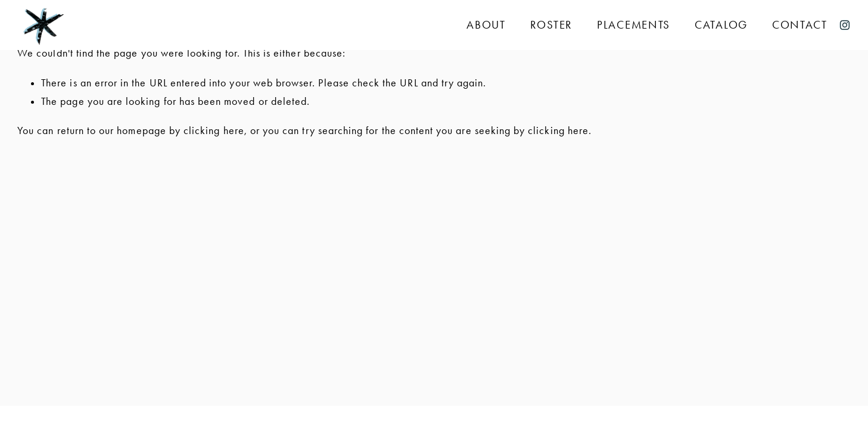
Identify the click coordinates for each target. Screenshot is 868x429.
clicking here (214, 130)
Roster (551, 25)
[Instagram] (845, 25)
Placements (634, 25)
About (486, 25)
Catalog (721, 25)
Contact (800, 25)
